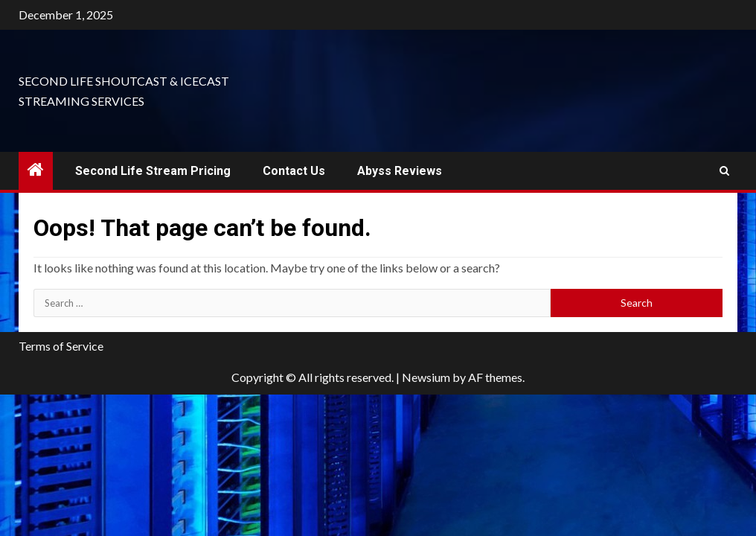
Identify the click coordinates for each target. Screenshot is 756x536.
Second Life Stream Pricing (153, 171)
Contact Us (294, 171)
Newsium (426, 377)
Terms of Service (61, 346)
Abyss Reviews (400, 171)
